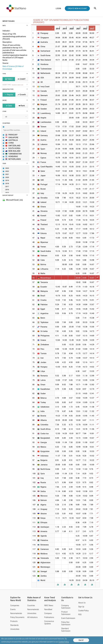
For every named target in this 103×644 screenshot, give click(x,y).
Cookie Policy (64, 642)
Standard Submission (66, 630)
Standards (14, 625)
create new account (77, 8)
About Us (82, 603)
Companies (15, 605)
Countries (31, 605)
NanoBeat (48, 609)
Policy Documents (17, 617)
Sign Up (81, 607)
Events (13, 609)
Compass (48, 613)
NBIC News (49, 605)
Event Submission (68, 618)
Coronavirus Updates (49, 622)
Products (14, 621)
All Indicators (32, 617)
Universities (15, 629)
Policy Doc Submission (66, 623)
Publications (49, 617)
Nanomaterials (16, 613)
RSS (80, 614)
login (58, 8)
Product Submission (66, 613)
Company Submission (66, 607)
